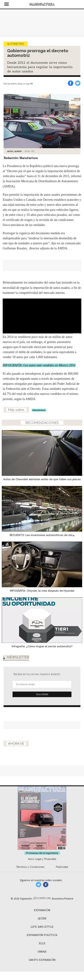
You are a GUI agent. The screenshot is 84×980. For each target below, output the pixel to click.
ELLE (42, 943)
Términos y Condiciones (30, 867)
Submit (42, 694)
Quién (42, 918)
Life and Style (42, 927)
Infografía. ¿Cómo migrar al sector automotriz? (42, 646)
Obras (42, 952)
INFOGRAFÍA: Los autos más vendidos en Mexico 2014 (39, 365)
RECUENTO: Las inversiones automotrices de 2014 (42, 535)
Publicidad (62, 867)
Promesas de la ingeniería (42, 853)
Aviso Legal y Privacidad (42, 859)
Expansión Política (42, 935)
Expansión (42, 910)
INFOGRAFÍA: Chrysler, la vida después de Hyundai (42, 591)
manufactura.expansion (46, 885)
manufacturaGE (39, 885)
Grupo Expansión (42, 960)
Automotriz (16, 44)
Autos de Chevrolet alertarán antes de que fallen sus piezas (42, 479)
